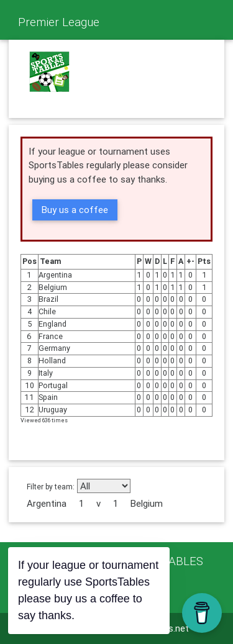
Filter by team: (51, 487)
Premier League (59, 22)
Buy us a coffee (75, 210)
